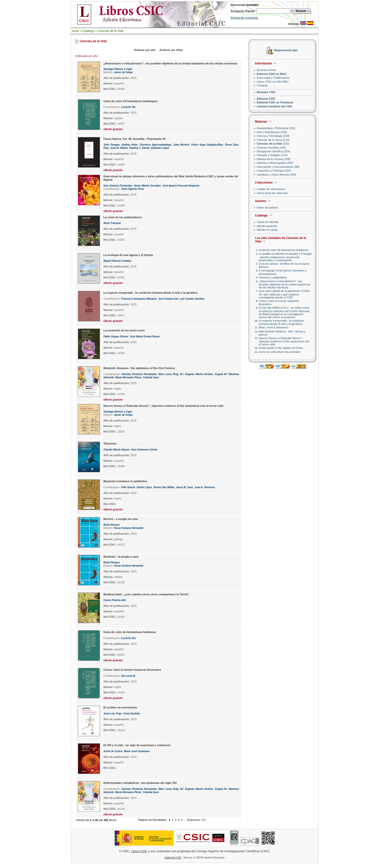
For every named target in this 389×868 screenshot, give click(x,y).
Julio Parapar (112, 145)
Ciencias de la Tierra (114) (273, 140)
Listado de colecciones (271, 189)
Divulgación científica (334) (273, 151)
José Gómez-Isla (168, 299)
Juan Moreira (181, 145)
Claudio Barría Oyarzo (117, 450)
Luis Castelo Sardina (192, 299)
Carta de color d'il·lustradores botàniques (131, 101)
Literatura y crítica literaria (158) (276, 175)
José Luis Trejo (113, 714)
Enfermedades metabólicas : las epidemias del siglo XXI (140, 783)
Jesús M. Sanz (184, 487)
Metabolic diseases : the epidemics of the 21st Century (139, 368)
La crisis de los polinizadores (123, 217)
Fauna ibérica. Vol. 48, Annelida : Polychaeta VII (134, 139)
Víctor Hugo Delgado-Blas (207, 145)
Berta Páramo (112, 525)
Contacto (262, 85)
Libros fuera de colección (272, 193)
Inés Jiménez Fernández (118, 186)
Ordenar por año (145, 50)
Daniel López (144, 487)
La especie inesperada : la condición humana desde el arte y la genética (281, 322)
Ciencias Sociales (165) (271, 148)
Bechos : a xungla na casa (121, 519)
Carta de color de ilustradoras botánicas (284, 250)
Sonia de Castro (113, 751)
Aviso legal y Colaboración (273, 78)
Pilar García (128, 487)
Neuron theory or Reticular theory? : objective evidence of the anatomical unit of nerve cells (284, 341)
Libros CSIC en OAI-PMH (272, 82)
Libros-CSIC (139, 851)
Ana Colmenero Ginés (144, 450)
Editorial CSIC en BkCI (271, 74)
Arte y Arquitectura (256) (272, 132)
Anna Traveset (112, 223)
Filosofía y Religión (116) (272, 155)
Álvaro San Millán (164, 487)
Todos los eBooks (268, 222)
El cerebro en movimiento (120, 707)
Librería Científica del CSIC (275, 106)
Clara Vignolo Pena (133, 189)
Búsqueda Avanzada (245, 18)
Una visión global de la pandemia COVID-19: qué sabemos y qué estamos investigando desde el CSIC (285, 294)
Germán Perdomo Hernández (139, 374)
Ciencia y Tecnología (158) (273, 136)
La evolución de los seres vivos (124, 330)
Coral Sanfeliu (132, 714)
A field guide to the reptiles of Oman (281, 348)
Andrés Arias (130, 145)
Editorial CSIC (266, 99)
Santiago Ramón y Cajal (118, 69)
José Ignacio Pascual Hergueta (181, 186)
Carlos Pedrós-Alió (115, 600)
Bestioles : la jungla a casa (121, 557)
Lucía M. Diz (128, 107)
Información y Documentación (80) (278, 167)
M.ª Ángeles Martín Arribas (196, 374)
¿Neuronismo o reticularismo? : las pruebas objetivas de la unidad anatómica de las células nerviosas (285, 284)
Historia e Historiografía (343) (275, 163)
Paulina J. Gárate (140, 148)
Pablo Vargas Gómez (116, 336)
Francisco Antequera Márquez (139, 299)
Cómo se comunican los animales (280, 352)
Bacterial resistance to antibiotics (125, 481)
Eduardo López (160, 148)
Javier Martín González (147, 186)
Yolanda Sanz (151, 377)
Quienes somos (266, 70)
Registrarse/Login (286, 50)
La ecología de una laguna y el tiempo (128, 255)
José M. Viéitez (119, 148)
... (184, 820)
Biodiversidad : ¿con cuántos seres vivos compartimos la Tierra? (146, 594)
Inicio (76, 31)
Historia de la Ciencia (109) (273, 159)
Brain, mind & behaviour (274, 327)
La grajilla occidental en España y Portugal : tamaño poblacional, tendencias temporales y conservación (285, 257)
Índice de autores (267, 208)
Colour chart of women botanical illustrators (132, 670)
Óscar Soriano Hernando (129, 528)
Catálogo (88, 31)
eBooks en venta (267, 230)
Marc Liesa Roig (168, 374)
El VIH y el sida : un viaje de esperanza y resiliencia (137, 745)
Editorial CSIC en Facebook (275, 102)
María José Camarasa (137, 751)
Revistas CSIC (266, 92)
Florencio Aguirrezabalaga (156, 145)
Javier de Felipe (123, 72)
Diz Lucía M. (128, 676)
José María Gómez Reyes (145, 336)
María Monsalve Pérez (128, 377)
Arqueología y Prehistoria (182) (276, 128)
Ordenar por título (171, 50)
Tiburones (110, 443)
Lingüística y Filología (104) (274, 171)
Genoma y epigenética (273, 277)
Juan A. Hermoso (205, 487)
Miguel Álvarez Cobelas (117, 261)
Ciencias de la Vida (111, 31)
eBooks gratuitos (267, 226)
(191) (273, 144)
